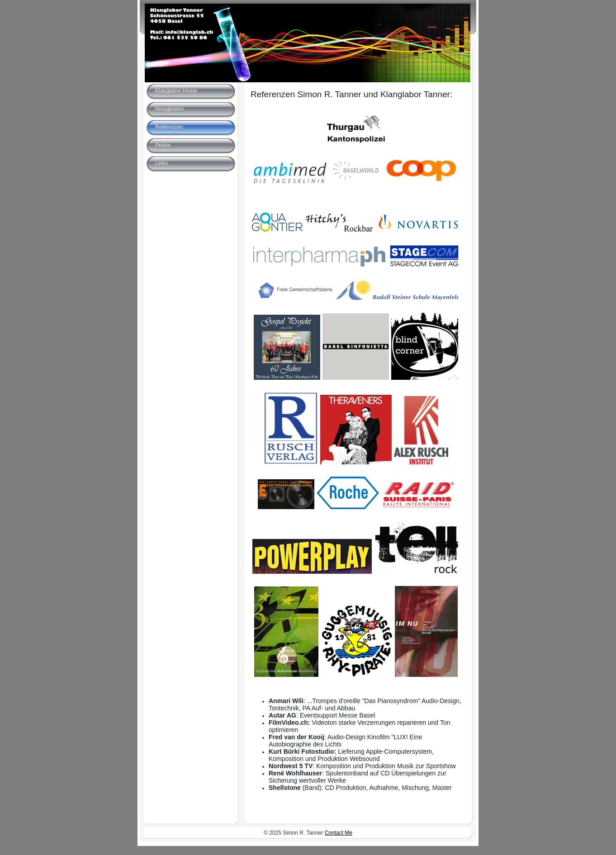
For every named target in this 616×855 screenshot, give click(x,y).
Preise (163, 145)
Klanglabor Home (176, 91)
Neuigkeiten (169, 109)
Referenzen (169, 127)
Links (161, 163)
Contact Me (339, 833)
